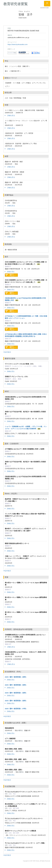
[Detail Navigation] (47, 4)
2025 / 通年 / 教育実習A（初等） (16, 693)
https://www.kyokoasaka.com (18, 44)
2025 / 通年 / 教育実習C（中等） (16, 709)
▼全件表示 (7, 352)
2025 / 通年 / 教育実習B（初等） (16, 677)
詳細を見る (10, 115)
